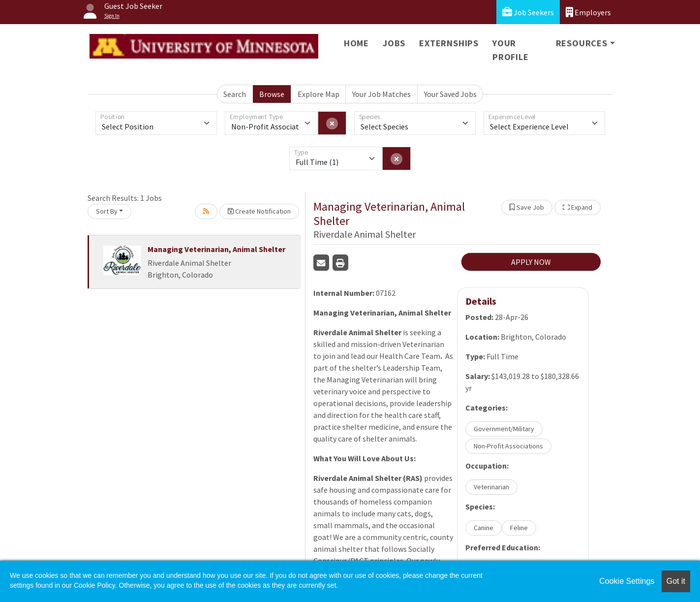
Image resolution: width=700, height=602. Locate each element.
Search (235, 94)
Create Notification (259, 211)
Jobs (394, 43)
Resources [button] (582, 43)
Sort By (107, 211)
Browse (272, 94)
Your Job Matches (381, 94)
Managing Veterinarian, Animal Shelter (216, 249)
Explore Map (319, 94)
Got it (676, 581)
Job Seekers (528, 12)
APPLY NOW (531, 262)
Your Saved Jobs (450, 94)
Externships (449, 43)
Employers (588, 12)
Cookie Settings (627, 581)
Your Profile (511, 50)
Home (356, 43)
